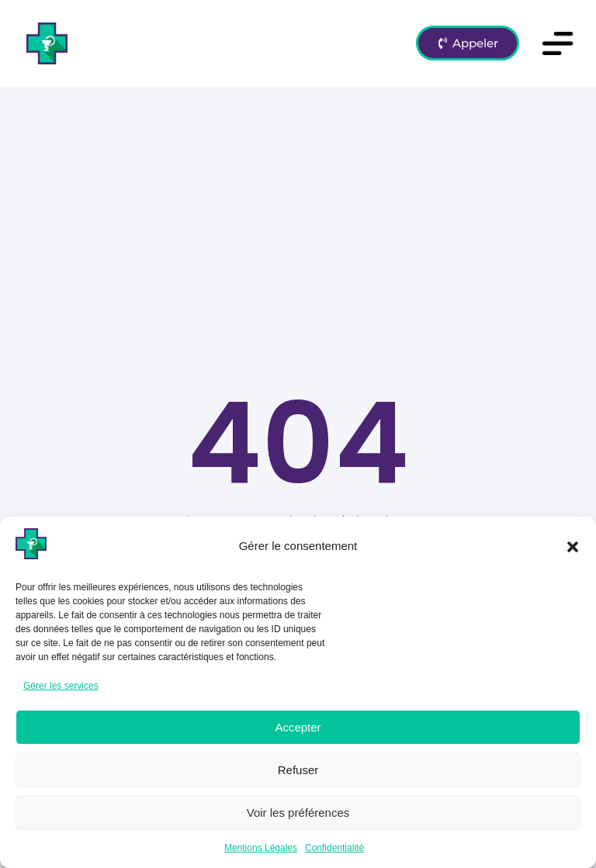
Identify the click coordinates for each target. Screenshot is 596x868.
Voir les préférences (298, 813)
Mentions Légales (261, 848)
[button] (573, 547)
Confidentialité (334, 848)
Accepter (298, 727)
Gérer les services (61, 686)
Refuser (298, 770)
